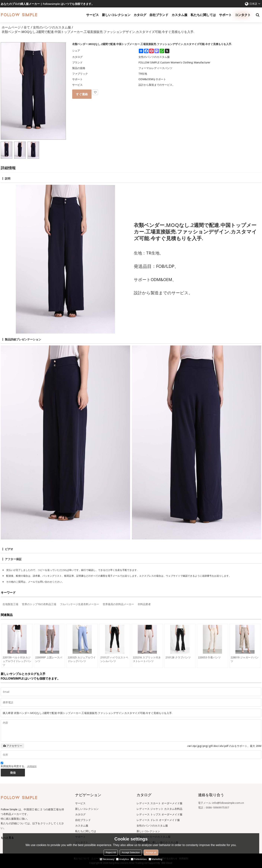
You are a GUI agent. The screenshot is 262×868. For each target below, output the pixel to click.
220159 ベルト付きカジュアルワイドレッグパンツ (17, 661)
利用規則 (32, 766)
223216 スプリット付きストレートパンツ (147, 659)
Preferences (139, 859)
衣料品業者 (144, 604)
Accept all (151, 852)
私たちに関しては (203, 15)
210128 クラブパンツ (178, 657)
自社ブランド (159, 15)
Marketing (155, 859)
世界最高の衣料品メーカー (118, 604)
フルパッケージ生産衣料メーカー (79, 604)
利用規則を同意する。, (19, 765)
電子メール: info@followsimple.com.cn (221, 803)
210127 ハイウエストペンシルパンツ (114, 659)
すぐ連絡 (82, 94)
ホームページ (11, 27)
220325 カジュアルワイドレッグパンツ (82, 659)
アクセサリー (12, 746)
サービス (92, 15)
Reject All (111, 852)
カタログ (140, 15)
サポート (225, 15)
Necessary (107, 859)
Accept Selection (131, 852)
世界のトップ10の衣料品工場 (39, 604)
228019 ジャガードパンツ (245, 659)
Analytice (123, 859)
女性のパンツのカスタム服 (52, 27)
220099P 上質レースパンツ (49, 659)
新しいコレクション (116, 15)
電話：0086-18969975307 (214, 807)
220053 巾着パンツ (209, 657)
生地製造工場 (10, 604)
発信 (13, 773)
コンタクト (243, 15)
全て (27, 27)
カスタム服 (179, 15)
